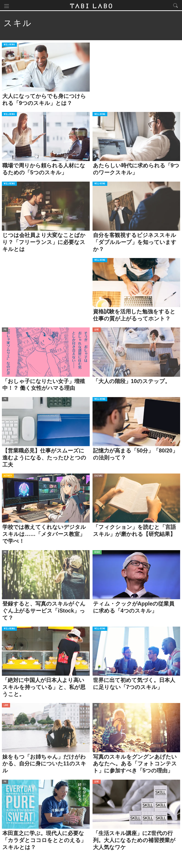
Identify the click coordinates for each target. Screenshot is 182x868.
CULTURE (98, 477)
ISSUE (97, 553)
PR (5, 331)
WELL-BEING (9, 45)
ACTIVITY (8, 477)
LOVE (97, 331)
